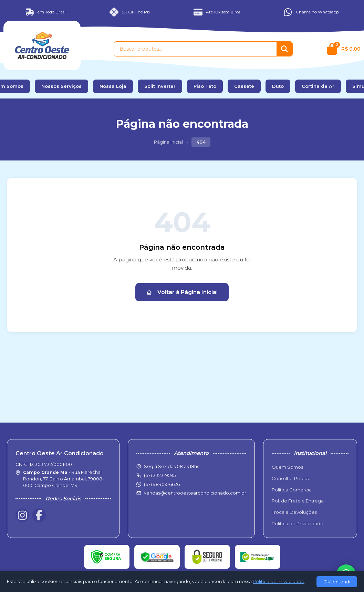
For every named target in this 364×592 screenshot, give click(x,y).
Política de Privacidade (298, 523)
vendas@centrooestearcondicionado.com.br (195, 493)
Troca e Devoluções (294, 512)
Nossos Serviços (61, 86)
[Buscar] (284, 49)
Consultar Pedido (291, 478)
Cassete (244, 86)
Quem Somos (287, 467)
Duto (278, 86)
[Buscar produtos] (195, 49)
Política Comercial (292, 490)
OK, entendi (337, 582)
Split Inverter (160, 86)
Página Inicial (168, 142)
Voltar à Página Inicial (182, 292)
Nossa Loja (113, 86)
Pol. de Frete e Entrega (298, 501)
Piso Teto (205, 86)
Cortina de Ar (318, 86)
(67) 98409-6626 (162, 484)
